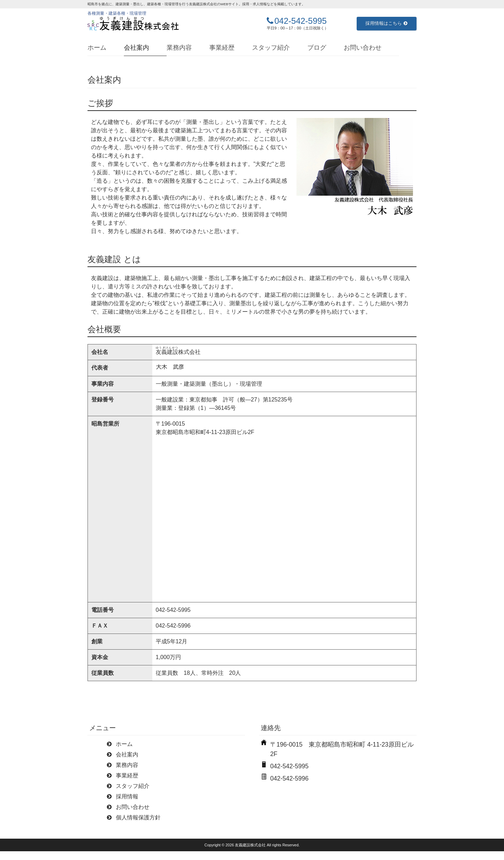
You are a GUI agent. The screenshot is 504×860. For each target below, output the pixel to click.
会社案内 (136, 48)
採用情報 (127, 796)
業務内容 (179, 48)
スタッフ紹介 (271, 48)
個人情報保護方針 (138, 817)
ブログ (317, 48)
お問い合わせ (363, 48)
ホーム (97, 48)
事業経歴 (222, 48)
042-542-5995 (300, 21)
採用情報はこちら (386, 23)
